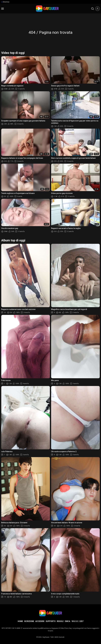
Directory (5, 2)
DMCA (67, 621)
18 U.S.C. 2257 (77, 621)
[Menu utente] (97, 9)
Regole (60, 621)
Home (20, 621)
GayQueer (46, 637)
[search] (93, 9)
